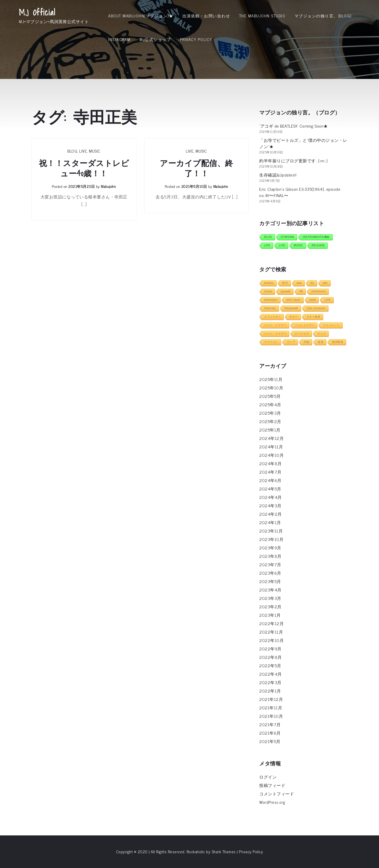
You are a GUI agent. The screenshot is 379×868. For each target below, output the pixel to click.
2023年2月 (270, 606)
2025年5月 (270, 396)
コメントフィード (277, 794)
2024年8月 (271, 463)
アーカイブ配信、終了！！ (196, 168)
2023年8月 (270, 556)
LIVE (83, 151)
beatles (269, 283)
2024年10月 (271, 455)
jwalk (313, 300)
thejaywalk (292, 308)
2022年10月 (271, 640)
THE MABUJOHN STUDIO (262, 16)
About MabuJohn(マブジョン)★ (141, 16)
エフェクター (273, 317)
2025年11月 (271, 379)
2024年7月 (270, 472)
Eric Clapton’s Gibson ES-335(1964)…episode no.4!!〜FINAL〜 (300, 192)
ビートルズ (302, 333)
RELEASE (318, 245)
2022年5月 (270, 665)
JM (301, 291)
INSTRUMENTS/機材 (316, 237)
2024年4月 (271, 497)
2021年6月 (270, 733)
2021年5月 (270, 741)
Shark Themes (224, 852)
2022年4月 (271, 674)
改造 (321, 342)
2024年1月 (270, 522)
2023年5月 (270, 581)
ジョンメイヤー (305, 325)
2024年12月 (271, 438)
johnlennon (319, 291)
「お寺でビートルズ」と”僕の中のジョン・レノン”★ (303, 143)
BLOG (72, 151)
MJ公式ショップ (155, 39)
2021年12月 (271, 699)
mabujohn (108, 186)
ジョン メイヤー (275, 325)
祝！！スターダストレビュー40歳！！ (84, 168)
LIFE (267, 245)
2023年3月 (270, 598)
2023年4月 (270, 590)
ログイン (268, 777)
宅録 (306, 342)
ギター (294, 317)
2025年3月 (270, 413)
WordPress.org (272, 802)
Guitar (268, 291)
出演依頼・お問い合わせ (206, 16)
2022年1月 (270, 691)
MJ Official (37, 12)
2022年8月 (271, 657)
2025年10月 (271, 388)
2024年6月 (270, 480)
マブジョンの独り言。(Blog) (323, 16)
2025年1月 (270, 430)
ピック (322, 333)
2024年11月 (271, 446)
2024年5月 (270, 489)
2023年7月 (270, 564)
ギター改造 (314, 317)
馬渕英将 (338, 342)
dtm (325, 283)
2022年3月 (270, 682)
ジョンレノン (331, 325)
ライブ (291, 342)
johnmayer (271, 300)
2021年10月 (271, 716)
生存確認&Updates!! (278, 175)
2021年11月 (271, 708)
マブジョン (271, 342)
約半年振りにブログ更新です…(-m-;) (293, 160)
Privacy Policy (196, 39)
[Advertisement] (189, 91)
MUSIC (95, 151)
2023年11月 (271, 531)
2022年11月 (271, 632)
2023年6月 (270, 573)
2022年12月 (271, 623)
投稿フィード (272, 785)
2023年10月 (271, 539)
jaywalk (286, 291)
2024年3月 (270, 505)
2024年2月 (271, 514)
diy (312, 283)
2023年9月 (270, 548)
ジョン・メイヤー (275, 333)
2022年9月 (270, 649)
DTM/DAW (288, 237)
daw (299, 283)
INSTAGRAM (119, 39)
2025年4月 (270, 404)
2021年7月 (270, 724)
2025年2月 (270, 421)
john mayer (293, 300)
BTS (285, 283)
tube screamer (316, 308)
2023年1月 (270, 615)
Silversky (270, 308)
